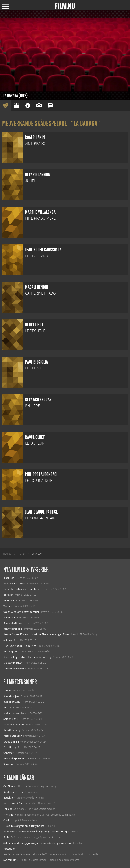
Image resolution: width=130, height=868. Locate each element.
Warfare (8, 606)
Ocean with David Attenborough (22, 612)
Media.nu (9, 854)
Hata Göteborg (12, 730)
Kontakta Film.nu (13, 792)
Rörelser (8, 595)
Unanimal (9, 600)
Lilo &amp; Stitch (13, 663)
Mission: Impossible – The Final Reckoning (27, 657)
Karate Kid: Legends (15, 669)
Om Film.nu (10, 786)
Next (6, 707)
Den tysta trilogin (13, 629)
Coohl (7, 820)
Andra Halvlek (11, 713)
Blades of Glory (12, 702)
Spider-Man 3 (11, 719)
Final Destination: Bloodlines (20, 646)
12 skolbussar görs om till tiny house (24, 826)
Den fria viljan (11, 696)
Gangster (8, 753)
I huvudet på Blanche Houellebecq (23, 589)
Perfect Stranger (12, 736)
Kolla (6, 837)
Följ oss (8, 809)
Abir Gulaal (9, 617)
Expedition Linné (13, 742)
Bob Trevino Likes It (14, 584)
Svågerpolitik (11, 860)
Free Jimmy (10, 747)
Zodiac (7, 691)
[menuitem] (7, 554)
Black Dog (9, 578)
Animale (8, 640)
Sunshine (9, 764)
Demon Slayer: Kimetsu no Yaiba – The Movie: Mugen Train (36, 634)
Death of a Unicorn (14, 623)
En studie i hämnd (14, 725)
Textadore (9, 849)
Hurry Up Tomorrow (15, 651)
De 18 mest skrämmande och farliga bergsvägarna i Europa (36, 832)
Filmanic (8, 815)
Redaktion (9, 798)
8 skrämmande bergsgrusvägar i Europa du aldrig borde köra (37, 843)
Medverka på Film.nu (15, 803)
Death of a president (15, 758)
